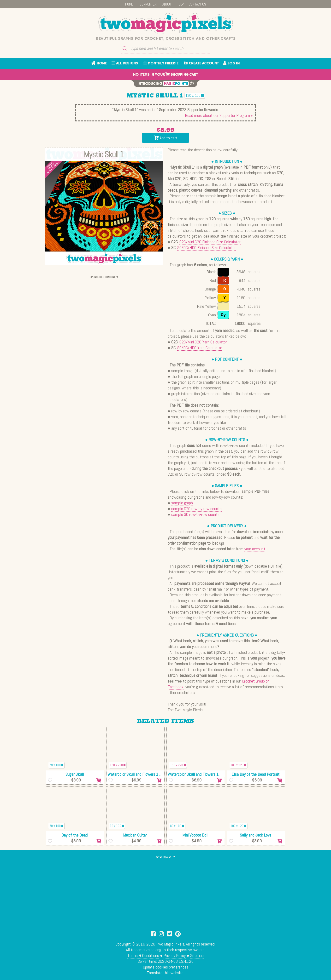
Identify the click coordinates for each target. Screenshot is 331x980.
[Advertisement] (104, 313)
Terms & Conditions (143, 955)
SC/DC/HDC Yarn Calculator (200, 348)
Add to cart (166, 138)
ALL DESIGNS (125, 63)
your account (255, 549)
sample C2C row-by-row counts (196, 509)
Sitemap (197, 955)
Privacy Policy (175, 955)
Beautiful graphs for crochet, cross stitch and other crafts (166, 39)
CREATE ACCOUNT (201, 63)
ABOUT (167, 4)
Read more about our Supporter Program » (219, 115)
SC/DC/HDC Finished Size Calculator (207, 248)
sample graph (182, 503)
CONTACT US (197, 4)
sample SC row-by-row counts (195, 514)
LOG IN (231, 63)
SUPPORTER (148, 4)
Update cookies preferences (166, 967)
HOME (129, 4)
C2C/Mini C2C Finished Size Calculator (210, 242)
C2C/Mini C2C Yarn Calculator (203, 342)
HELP (180, 4)
